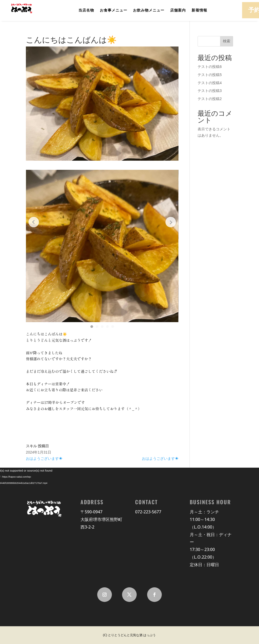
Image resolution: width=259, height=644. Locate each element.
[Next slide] (171, 222)
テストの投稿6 (210, 67)
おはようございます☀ (44, 459)
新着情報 (199, 10)
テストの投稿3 (210, 91)
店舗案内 (178, 10)
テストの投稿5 (210, 75)
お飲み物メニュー (149, 10)
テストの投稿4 (210, 83)
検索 (227, 41)
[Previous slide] (34, 222)
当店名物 (86, 10)
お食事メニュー (114, 10)
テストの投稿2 (210, 99)
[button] (92, 327)
